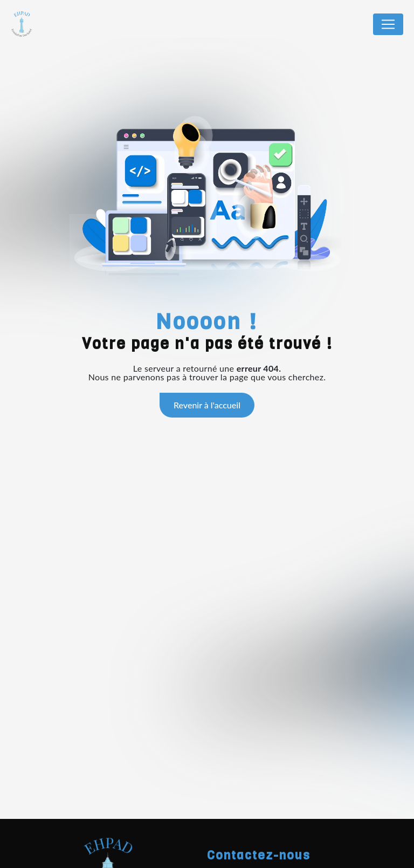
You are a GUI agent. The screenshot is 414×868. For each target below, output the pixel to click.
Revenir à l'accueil (207, 405)
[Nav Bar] (388, 24)
